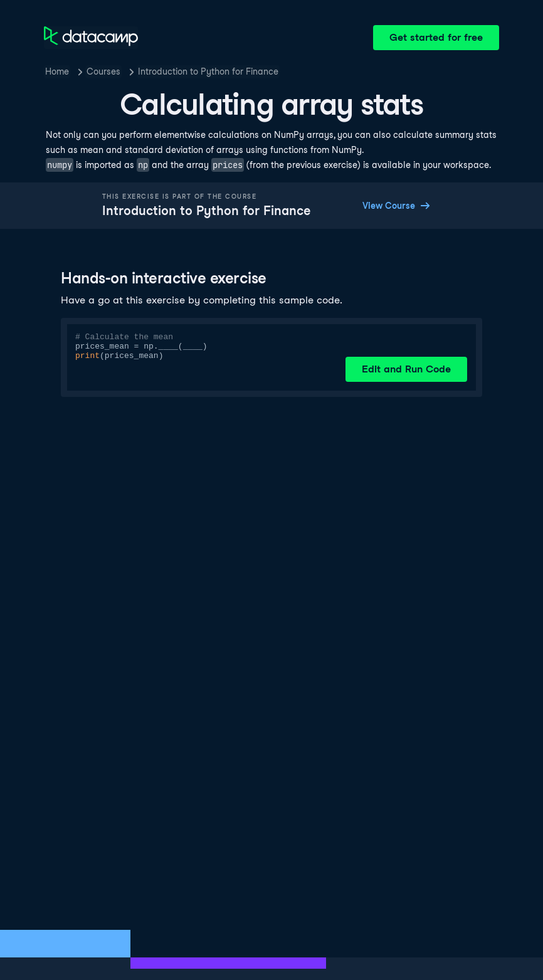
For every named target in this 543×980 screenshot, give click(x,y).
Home (57, 71)
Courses (103, 71)
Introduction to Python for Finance (208, 71)
